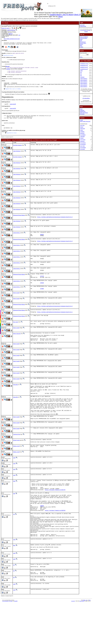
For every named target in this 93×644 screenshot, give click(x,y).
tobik (14, 515)
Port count (82, 125)
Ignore (82, 130)
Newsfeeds (82, 114)
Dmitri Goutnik (16, 302)
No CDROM (83, 135)
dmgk (14, 500)
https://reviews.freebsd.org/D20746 (55, 536)
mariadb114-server (84, 67)
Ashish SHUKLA (17, 238)
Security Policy (83, 43)
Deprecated (83, 129)
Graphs (81, 120)
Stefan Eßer (15, 397)
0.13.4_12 (4, 28)
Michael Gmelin (16, 459)
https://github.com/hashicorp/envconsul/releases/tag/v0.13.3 (55, 248)
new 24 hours (83, 143)
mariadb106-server (84, 65)
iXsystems (89, 30)
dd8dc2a (10, 34)
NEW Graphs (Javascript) (85, 121)
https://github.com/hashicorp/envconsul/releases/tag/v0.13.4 (55, 222)
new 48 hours (83, 144)
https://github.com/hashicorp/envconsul (12, 39)
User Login (82, 25)
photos (60, 16)
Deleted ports (83, 111)
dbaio (14, 576)
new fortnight (83, 148)
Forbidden (82, 132)
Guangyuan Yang (17, 453)
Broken (82, 127)
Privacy (82, 44)
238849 (42, 530)
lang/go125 (13, 107)
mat (14, 597)
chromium (82, 77)
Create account (83, 26)
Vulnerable (82, 136)
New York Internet (83, 30)
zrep (19, 35)
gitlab (81, 71)
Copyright (73, 635)
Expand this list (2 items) (13, 92)
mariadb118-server (84, 69)
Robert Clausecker (17, 344)
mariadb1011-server (84, 64)
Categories (82, 110)
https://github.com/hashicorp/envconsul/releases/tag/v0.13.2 (55, 316)
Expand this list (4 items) (8, 56)
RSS (90, 634)
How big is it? (83, 42)
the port (8, 67)
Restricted (82, 133)
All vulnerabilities (86, 98)
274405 (42, 299)
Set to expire (83, 140)
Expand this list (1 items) (11, 138)
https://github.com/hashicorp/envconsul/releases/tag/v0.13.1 (55, 323)
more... (81, 57)
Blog (81, 46)
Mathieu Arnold (16, 465)
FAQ (81, 41)
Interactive (82, 141)
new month (83, 149)
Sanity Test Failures (84, 113)
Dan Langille (82, 635)
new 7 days (83, 146)
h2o (81, 72)
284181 (42, 240)
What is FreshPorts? (84, 37)
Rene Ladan (16, 332)
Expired (82, 138)
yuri (14, 540)
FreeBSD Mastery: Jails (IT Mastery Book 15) (65, 15)
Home (81, 109)
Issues (81, 39)
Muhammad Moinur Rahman (19, 220)
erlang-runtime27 (84, 79)
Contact (82, 47)
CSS (86, 634)
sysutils (7, 28)
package (8, 70)
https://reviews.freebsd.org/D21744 (55, 511)
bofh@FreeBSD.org (11, 30)
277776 (42, 285)
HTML (84, 634)
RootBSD (86, 32)
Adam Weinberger (17, 156)
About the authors (84, 38)
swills (14, 477)
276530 (42, 292)
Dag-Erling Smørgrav (17, 150)
